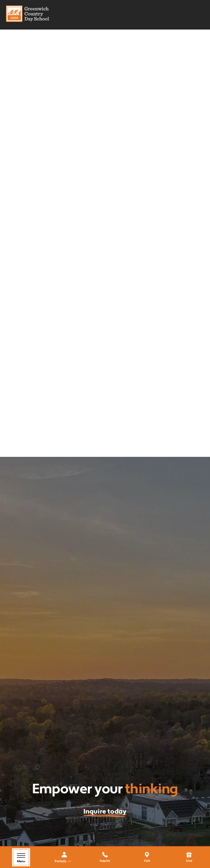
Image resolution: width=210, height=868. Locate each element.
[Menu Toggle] (21, 857)
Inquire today (105, 812)
